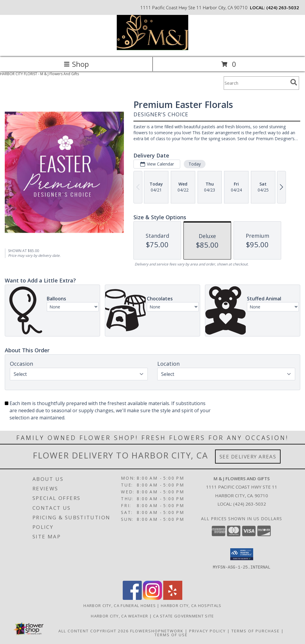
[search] (294, 82)
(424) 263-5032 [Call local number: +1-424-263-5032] (283, 7)
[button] (242, 554)
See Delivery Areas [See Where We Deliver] (248, 457)
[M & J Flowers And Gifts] (152, 48)
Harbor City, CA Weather (119, 616)
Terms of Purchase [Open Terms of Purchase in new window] (256, 631)
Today (195, 164)
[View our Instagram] (152, 598)
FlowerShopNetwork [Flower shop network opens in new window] (157, 631)
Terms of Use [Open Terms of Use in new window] (171, 635)
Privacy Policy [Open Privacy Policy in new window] (207, 631)
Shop (76, 64)
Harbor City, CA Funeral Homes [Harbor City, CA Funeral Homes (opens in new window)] (120, 606)
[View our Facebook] (132, 598)
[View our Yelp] (173, 598)
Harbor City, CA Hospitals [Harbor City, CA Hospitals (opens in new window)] (191, 606)
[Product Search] (256, 83)
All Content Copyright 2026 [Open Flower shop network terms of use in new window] (94, 631)
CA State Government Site (183, 616)
